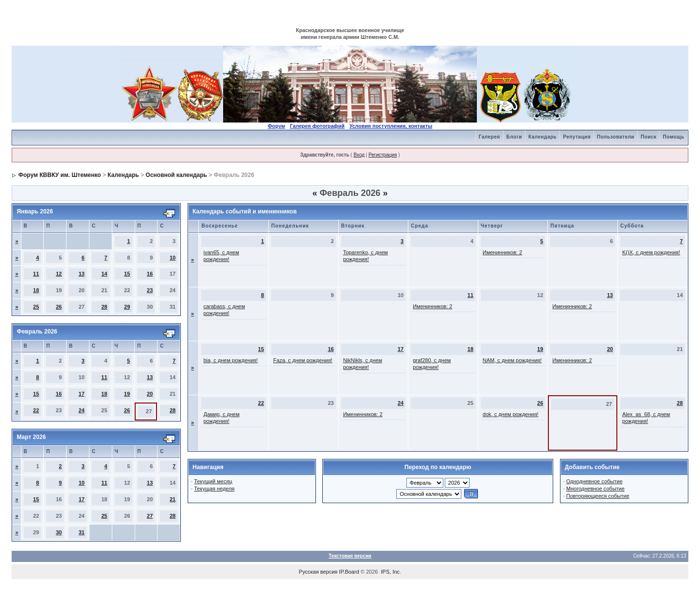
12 (59, 274)
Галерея (490, 137)
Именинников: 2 (502, 252)
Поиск (649, 137)
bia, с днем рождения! (230, 360)
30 (59, 532)
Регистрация (383, 155)
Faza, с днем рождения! (303, 360)
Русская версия (318, 572)
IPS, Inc (391, 572)
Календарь (542, 137)
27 (150, 516)
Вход (359, 155)
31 (82, 532)
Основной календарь (176, 175)
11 (36, 274)
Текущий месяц (213, 481)
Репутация (577, 137)
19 (127, 394)
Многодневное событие (595, 489)
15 (127, 274)
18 (36, 290)
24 (82, 410)
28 (104, 307)
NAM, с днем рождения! (512, 360)
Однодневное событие (595, 481)
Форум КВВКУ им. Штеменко (60, 175)
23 (150, 290)
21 (173, 499)
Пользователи (616, 137)
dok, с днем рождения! (511, 414)
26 (59, 307)
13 (82, 274)
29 (127, 307)
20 (150, 394)
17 (82, 394)
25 (36, 307)
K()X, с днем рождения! (651, 252)
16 (150, 274)
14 (104, 274)
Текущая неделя (214, 489)
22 (36, 410)
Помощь (673, 137)
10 (173, 258)
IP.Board (349, 572)
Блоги (514, 137)
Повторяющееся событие (598, 496)
